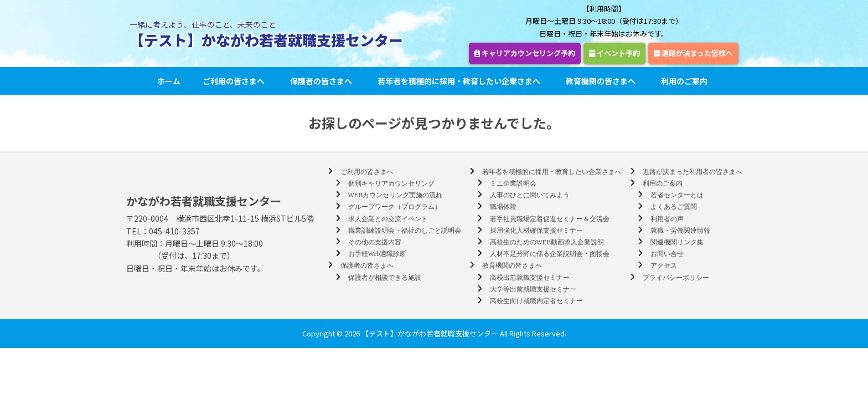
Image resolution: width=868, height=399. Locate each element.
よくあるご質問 (674, 207)
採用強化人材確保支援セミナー (536, 231)
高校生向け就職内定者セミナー (536, 301)
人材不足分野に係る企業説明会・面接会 (550, 254)
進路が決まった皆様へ (693, 53)
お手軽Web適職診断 (378, 254)
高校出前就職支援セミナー (530, 278)
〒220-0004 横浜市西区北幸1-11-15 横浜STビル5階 (220, 218)
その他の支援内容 (375, 242)
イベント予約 (614, 53)
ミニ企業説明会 (513, 183)
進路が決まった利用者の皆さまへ (693, 172)
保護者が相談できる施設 (385, 278)
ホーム (169, 81)
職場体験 (503, 207)
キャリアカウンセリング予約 (525, 53)
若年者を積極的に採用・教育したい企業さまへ (461, 81)
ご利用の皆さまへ (235, 81)
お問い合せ (667, 254)
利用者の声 (667, 219)
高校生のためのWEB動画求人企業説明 (547, 242)
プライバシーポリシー (676, 278)
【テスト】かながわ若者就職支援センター (266, 40)
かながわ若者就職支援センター (204, 201)
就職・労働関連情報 (680, 231)
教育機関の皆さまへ (602, 81)
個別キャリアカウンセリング (391, 183)
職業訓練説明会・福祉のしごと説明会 (405, 231)
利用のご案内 (686, 81)
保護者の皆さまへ (323, 81)
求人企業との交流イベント (388, 219)
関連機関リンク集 (677, 242)
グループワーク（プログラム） (395, 207)
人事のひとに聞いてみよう (530, 195)
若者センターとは (677, 195)
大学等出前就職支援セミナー (533, 289)
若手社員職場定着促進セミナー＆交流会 (550, 219)
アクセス (664, 265)
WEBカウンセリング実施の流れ (396, 195)
